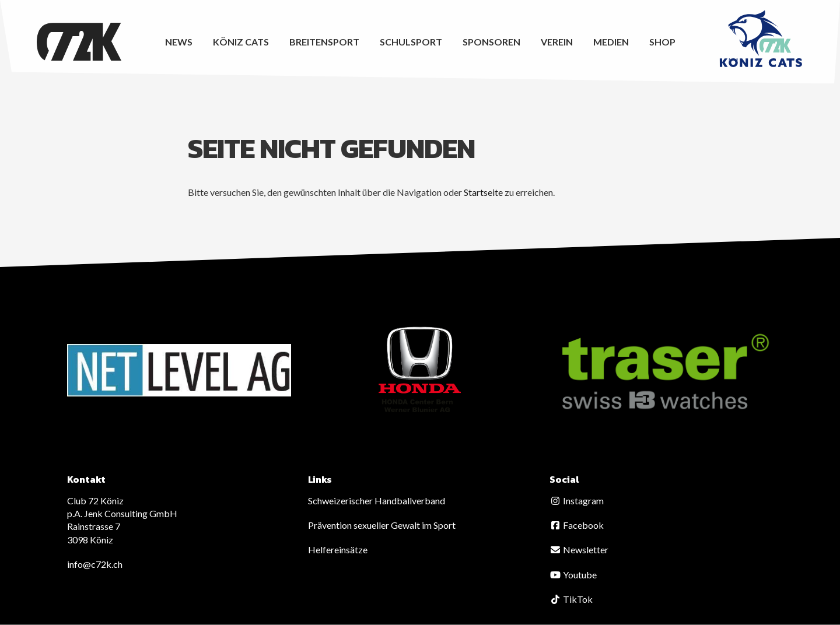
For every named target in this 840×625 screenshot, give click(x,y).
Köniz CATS (241, 42)
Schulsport (411, 42)
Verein (557, 42)
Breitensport (324, 42)
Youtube (573, 575)
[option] (179, 370)
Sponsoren (491, 42)
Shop (662, 42)
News (179, 42)
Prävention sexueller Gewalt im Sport (382, 525)
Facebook (577, 525)
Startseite (483, 192)
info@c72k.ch (95, 564)
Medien (611, 42)
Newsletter (579, 549)
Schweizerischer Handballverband (377, 501)
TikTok (571, 599)
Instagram (577, 501)
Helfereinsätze (338, 549)
